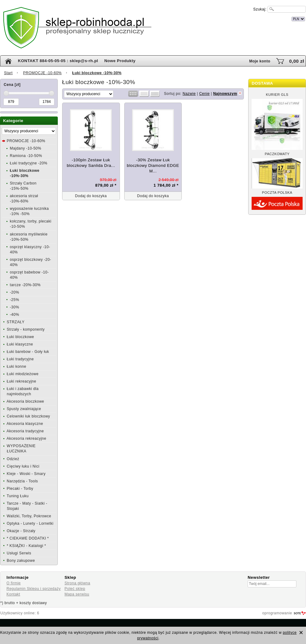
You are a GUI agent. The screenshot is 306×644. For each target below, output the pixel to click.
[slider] (6, 93)
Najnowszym (225, 94)
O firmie (14, 583)
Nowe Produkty (120, 61)
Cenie (204, 94)
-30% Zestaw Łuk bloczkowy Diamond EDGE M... (153, 165)
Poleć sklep (75, 589)
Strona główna (77, 583)
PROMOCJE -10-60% (42, 73)
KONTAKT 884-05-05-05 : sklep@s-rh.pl (58, 61)
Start (8, 73)
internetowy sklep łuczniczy (180, 18)
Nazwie (189, 94)
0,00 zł (297, 61)
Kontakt (13, 594)
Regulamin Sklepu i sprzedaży (34, 589)
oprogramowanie (277, 613)
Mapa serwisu (77, 594)
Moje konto (260, 61)
